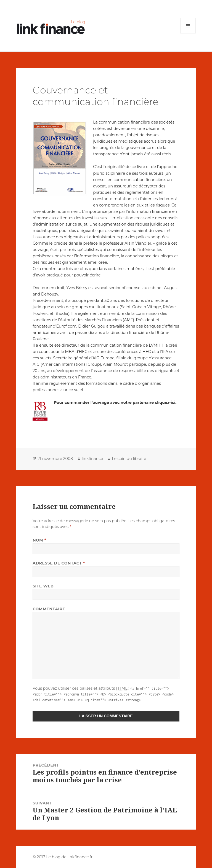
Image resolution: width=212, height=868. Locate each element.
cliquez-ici (165, 402)
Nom (39, 540)
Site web (43, 586)
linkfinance (92, 459)
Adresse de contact (59, 563)
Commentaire (49, 609)
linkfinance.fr (80, 857)
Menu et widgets (188, 33)
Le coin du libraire (129, 459)
